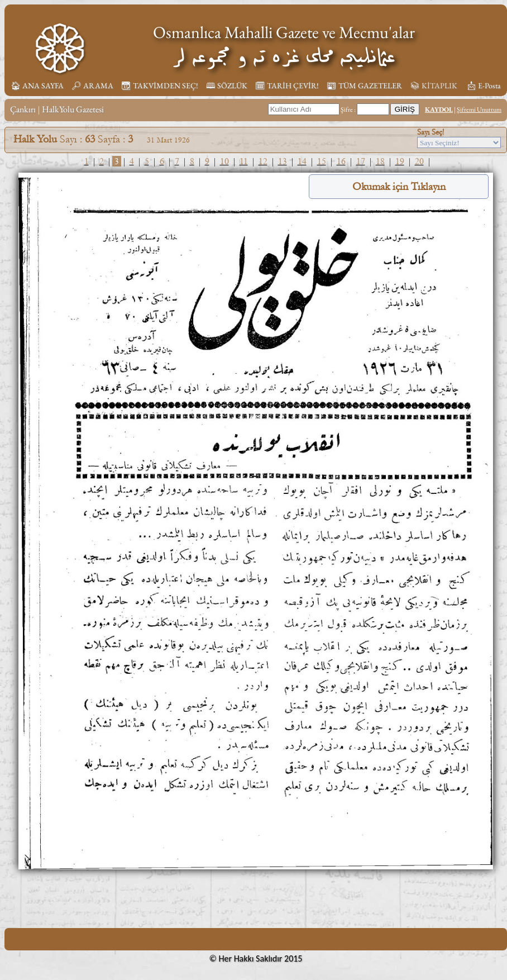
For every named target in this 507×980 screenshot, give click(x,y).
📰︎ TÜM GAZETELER (364, 85)
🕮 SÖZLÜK (227, 85)
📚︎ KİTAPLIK (434, 85)
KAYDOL (439, 110)
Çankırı (23, 109)
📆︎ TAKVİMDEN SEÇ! (160, 85)
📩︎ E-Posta (484, 85)
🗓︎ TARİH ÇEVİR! (287, 85)
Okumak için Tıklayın (399, 187)
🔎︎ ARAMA (92, 85)
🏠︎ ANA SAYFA (37, 85)
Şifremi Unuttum (479, 110)
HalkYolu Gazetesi (73, 109)
